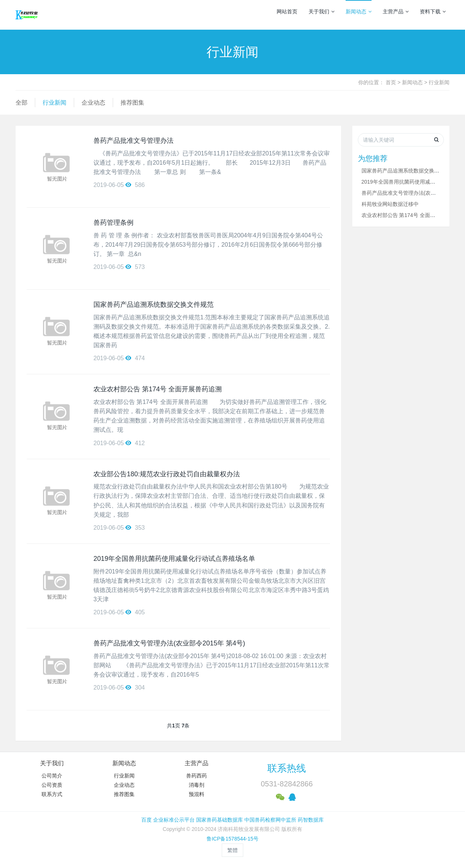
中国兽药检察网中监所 (270, 820)
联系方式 (52, 794)
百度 (146, 820)
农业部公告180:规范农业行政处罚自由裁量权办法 (167, 474)
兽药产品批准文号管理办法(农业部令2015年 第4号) (169, 643)
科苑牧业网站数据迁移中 (390, 204)
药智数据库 (311, 820)
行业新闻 (439, 82)
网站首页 (287, 11)
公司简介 (52, 776)
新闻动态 (359, 11)
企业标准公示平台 (174, 820)
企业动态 (93, 103)
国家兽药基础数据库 (220, 820)
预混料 (197, 794)
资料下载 (433, 11)
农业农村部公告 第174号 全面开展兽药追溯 (158, 389)
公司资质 (52, 785)
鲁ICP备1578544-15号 (232, 839)
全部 (22, 103)
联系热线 (287, 768)
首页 (391, 82)
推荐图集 (132, 103)
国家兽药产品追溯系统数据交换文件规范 (154, 305)
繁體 (232, 850)
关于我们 (321, 11)
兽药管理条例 (113, 223)
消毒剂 (197, 785)
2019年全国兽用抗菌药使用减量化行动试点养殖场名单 (174, 559)
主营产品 (396, 11)
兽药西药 (197, 776)
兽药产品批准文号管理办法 (133, 141)
